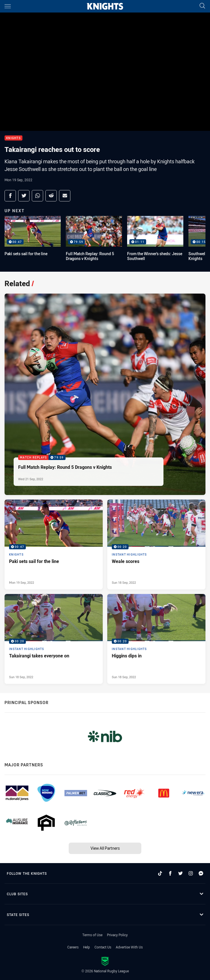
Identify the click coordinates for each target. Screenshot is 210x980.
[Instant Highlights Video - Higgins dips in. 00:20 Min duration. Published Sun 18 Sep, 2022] (156, 639)
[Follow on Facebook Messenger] (201, 873)
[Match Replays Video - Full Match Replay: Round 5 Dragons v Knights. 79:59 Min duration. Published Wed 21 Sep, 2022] (105, 394)
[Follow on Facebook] (170, 873)
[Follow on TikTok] (160, 873)
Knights (13, 138)
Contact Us (103, 947)
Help (87, 947)
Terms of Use (92, 935)
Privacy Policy (117, 935)
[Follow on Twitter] (180, 873)
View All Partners (105, 848)
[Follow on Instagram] (191, 873)
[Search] (202, 6)
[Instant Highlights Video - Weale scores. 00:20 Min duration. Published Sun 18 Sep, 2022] (156, 544)
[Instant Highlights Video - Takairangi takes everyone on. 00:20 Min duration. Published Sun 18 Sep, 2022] (54, 639)
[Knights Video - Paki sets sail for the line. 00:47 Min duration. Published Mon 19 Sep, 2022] (54, 544)
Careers (73, 947)
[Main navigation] (8, 6)
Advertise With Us (129, 947)
